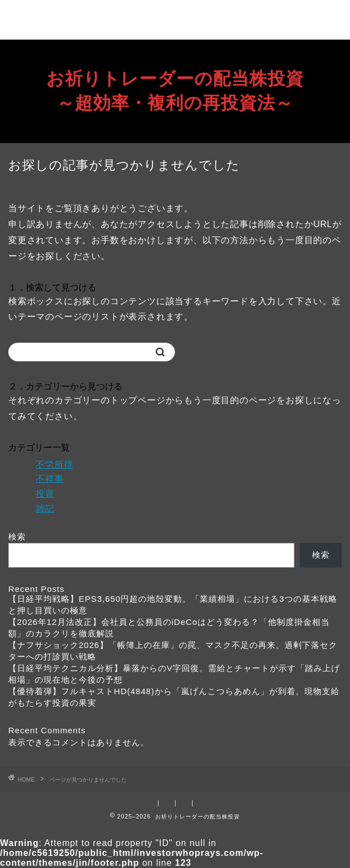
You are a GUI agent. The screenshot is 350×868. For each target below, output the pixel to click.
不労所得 (54, 465)
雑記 (45, 509)
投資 (45, 494)
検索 (17, 537)
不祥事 (50, 479)
